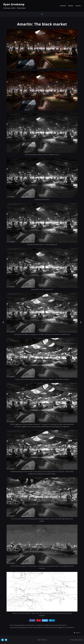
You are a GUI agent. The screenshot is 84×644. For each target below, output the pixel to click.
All (42, 14)
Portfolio (63, 6)
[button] (77, 633)
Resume (71, 6)
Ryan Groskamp (14, 4)
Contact (78, 6)
